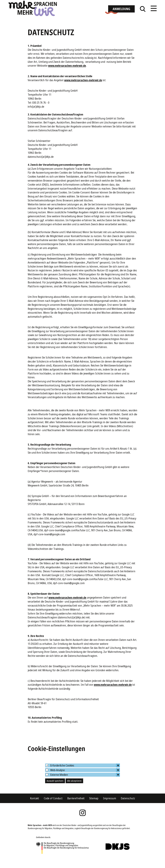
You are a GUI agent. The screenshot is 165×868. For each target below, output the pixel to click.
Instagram (82, 820)
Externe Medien (59, 782)
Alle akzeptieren (74, 788)
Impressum (110, 806)
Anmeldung (121, 14)
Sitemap (94, 806)
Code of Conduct (53, 806)
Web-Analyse (57, 778)
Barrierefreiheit (76, 806)
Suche (143, 14)
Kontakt (35, 806)
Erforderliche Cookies (62, 773)
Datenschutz (128, 806)
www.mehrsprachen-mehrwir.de (67, 73)
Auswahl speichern (55, 788)
